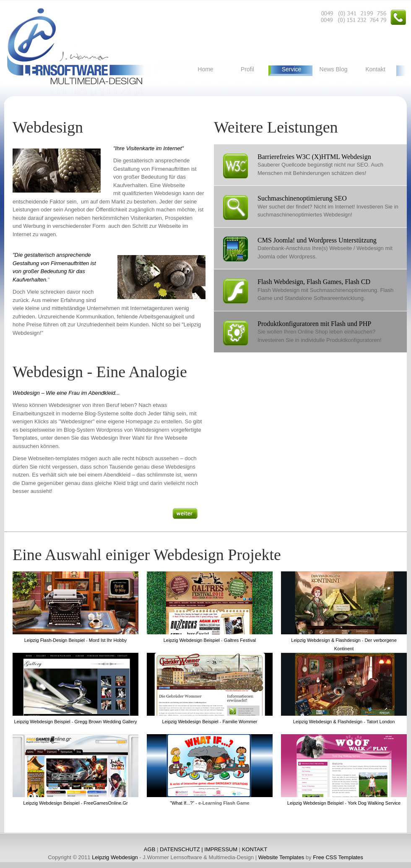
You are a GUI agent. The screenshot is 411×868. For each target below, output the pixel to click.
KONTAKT (255, 849)
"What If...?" (182, 803)
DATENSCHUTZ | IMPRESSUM (199, 849)
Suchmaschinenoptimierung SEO (302, 198)
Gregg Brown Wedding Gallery (106, 722)
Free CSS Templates (338, 857)
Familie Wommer (239, 722)
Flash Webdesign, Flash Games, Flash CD (314, 282)
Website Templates (281, 857)
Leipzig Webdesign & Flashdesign (326, 640)
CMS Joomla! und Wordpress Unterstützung (317, 240)
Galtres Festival (240, 640)
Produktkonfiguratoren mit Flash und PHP (314, 324)
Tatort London (381, 722)
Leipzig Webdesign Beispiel (192, 640)
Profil (247, 69)
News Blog (334, 69)
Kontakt (375, 69)
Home (205, 69)
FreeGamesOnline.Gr (105, 803)
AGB (150, 849)
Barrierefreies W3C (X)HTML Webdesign (314, 157)
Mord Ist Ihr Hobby (108, 640)
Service (292, 69)
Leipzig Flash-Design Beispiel (55, 640)
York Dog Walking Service (374, 803)
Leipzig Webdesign (115, 857)
